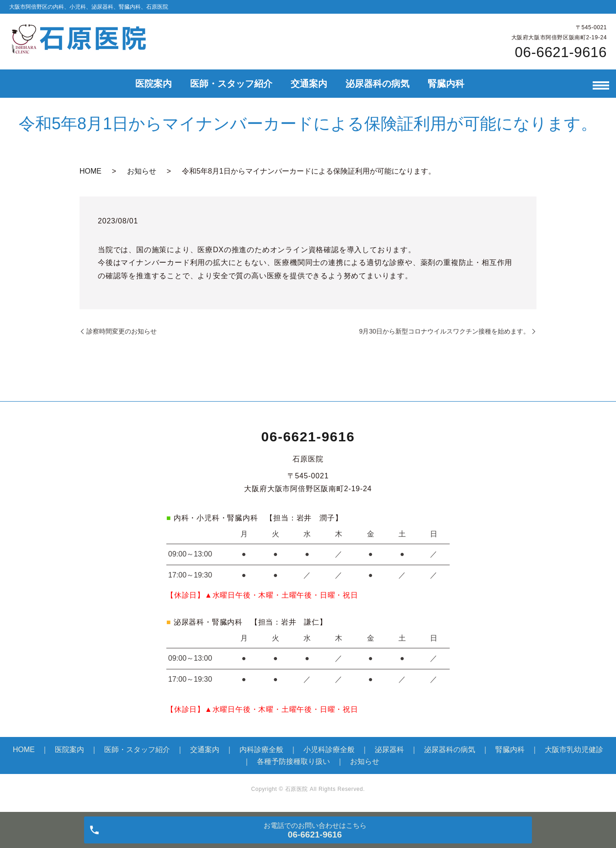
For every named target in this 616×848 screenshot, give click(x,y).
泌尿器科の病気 (377, 84)
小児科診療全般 (329, 750)
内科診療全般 (261, 750)
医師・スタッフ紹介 (231, 84)
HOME (90, 171)
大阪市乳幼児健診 (574, 750)
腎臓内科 (446, 84)
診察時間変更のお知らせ (122, 331)
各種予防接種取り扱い (293, 761)
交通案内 (309, 84)
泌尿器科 (389, 750)
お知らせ (142, 171)
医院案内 (154, 84)
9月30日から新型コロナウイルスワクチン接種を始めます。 (444, 331)
